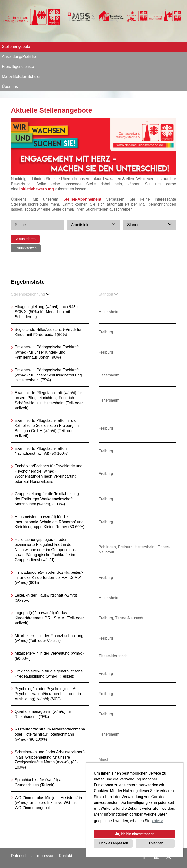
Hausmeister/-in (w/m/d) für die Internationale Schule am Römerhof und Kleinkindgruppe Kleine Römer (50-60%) (49, 522)
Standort (108, 294)
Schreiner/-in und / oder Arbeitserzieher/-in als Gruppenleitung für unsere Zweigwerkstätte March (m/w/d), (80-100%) (50, 760)
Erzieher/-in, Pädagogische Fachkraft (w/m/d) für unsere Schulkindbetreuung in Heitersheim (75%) (48, 375)
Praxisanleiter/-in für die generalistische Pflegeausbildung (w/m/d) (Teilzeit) (49, 674)
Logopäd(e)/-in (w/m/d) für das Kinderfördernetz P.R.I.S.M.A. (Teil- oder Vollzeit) (49, 618)
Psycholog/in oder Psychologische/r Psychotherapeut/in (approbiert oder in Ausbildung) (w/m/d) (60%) (48, 694)
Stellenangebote (16, 46)
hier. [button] (157, 821)
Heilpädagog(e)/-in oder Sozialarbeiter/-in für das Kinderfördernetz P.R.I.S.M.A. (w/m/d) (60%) (49, 577)
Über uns (10, 86)
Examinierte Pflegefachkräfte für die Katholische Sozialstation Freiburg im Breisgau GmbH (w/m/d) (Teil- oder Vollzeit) (47, 428)
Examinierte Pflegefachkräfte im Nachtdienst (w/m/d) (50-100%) (42, 451)
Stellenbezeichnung (30, 294)
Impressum (46, 856)
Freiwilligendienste (18, 66)
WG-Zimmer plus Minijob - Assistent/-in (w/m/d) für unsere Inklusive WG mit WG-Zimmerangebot (48, 803)
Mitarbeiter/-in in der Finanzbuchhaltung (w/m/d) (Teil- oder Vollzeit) (49, 638)
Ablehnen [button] (156, 843)
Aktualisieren (26, 239)
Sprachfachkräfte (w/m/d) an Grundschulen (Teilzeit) (39, 782)
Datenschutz (22, 856)
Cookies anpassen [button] (114, 843)
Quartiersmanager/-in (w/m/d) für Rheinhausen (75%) (43, 714)
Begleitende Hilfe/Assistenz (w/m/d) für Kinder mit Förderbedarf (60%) (48, 332)
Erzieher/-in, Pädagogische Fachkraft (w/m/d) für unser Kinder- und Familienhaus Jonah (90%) (47, 352)
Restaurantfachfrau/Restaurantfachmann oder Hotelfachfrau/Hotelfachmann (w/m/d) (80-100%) (50, 734)
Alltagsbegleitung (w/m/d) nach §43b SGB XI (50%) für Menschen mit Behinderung (46, 312)
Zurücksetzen (26, 248)
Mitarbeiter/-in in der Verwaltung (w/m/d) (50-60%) (49, 656)
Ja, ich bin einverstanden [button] (135, 834)
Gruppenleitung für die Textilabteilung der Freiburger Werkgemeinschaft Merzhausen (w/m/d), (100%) (47, 499)
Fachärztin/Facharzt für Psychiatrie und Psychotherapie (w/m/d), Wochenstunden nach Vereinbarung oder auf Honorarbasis (48, 474)
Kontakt (65, 856)
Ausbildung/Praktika (19, 56)
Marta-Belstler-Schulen (22, 76)
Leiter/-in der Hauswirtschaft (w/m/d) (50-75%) (46, 598)
